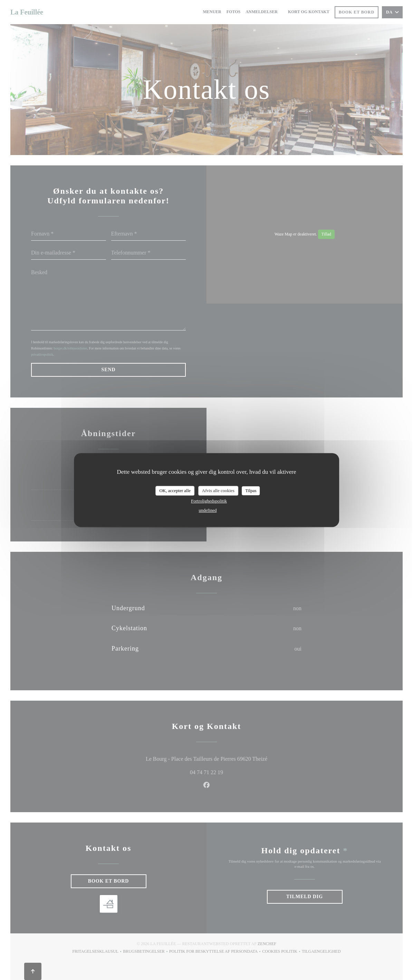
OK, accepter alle (175, 491)
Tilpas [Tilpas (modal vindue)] (251, 491)
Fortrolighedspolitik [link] (209, 501)
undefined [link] (208, 510)
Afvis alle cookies (218, 491)
